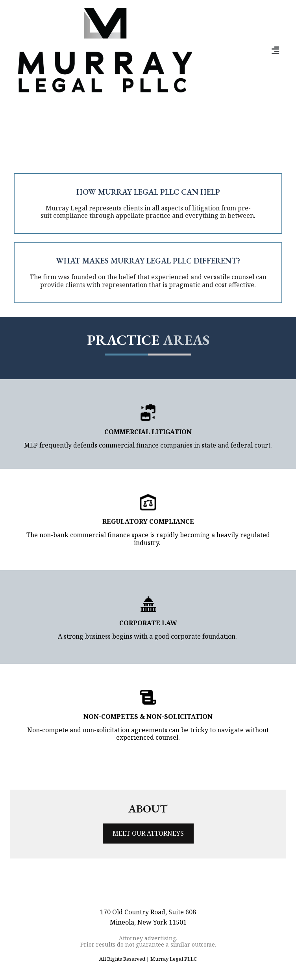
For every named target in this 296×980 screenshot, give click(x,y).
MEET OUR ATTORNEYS (148, 833)
